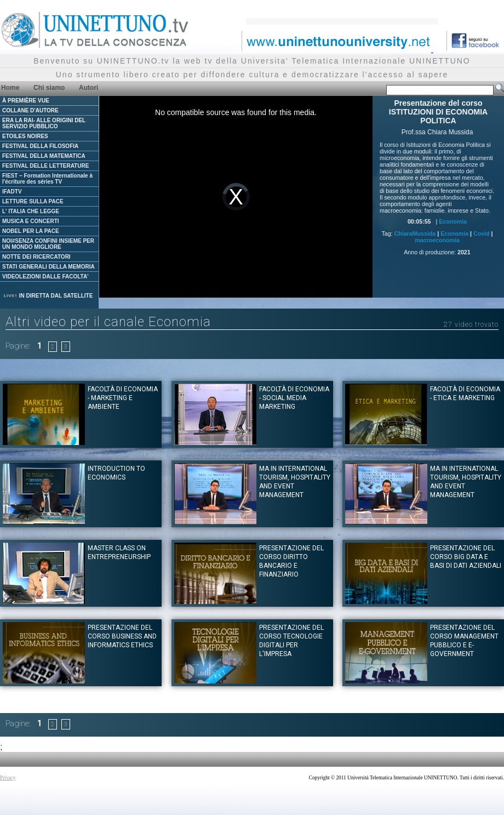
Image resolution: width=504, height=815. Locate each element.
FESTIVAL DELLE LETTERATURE (45, 166)
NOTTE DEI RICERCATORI (36, 257)
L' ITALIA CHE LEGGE (31, 211)
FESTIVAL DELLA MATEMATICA (44, 156)
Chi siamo (49, 88)
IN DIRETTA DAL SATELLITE (48, 296)
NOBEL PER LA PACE (31, 231)
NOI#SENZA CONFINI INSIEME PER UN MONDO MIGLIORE (48, 244)
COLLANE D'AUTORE (30, 110)
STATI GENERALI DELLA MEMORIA (48, 267)
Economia (453, 221)
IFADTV (12, 192)
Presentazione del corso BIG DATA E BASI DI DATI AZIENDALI (466, 557)
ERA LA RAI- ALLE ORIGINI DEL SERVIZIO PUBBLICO (44, 123)
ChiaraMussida (415, 233)
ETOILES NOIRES (25, 136)
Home (10, 88)
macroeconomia (437, 240)
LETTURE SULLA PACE (33, 201)
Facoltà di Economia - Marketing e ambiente (123, 398)
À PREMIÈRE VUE (26, 101)
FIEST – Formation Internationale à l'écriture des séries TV (47, 179)
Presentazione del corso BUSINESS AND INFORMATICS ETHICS (122, 636)
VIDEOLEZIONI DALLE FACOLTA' (45, 277)
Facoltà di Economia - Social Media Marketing (294, 398)
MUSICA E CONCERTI (31, 221)
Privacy (8, 778)
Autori (88, 88)
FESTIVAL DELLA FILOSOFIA (40, 146)
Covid (482, 233)
